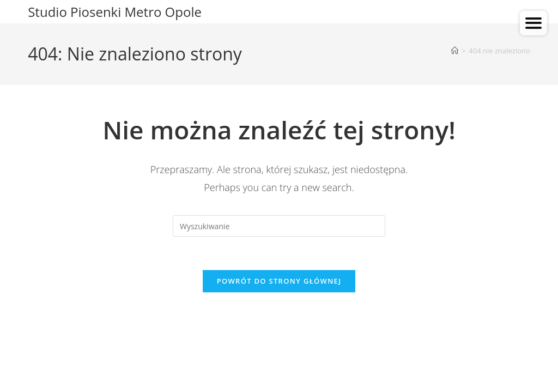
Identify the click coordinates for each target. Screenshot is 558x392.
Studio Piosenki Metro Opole (115, 12)
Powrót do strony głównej (279, 281)
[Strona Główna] (455, 51)
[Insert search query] (279, 226)
